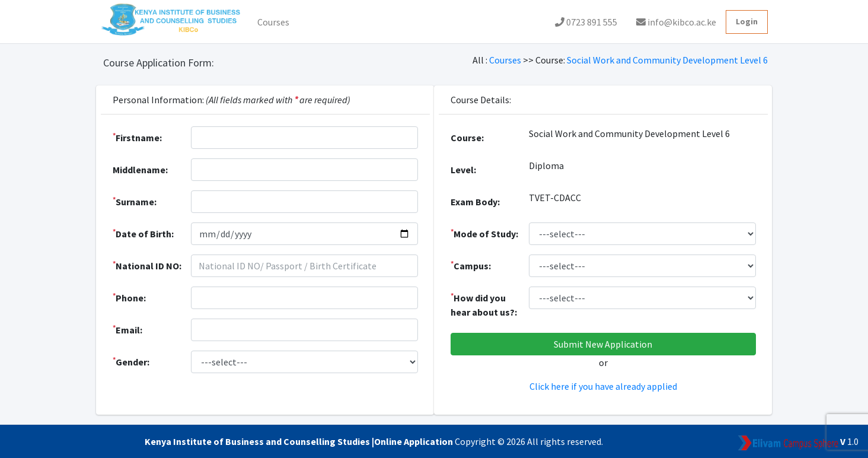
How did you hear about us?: (484, 304)
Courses (273, 22)
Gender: (131, 361)
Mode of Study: (484, 233)
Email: (127, 329)
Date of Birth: (143, 233)
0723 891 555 (586, 22)
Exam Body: (475, 202)
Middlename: (140, 170)
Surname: (135, 201)
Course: (467, 138)
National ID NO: (147, 265)
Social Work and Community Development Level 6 (667, 60)
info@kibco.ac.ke (676, 22)
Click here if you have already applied (603, 386)
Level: (463, 170)
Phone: (129, 297)
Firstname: (137, 137)
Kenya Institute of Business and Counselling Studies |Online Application (300, 441)
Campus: (471, 265)
